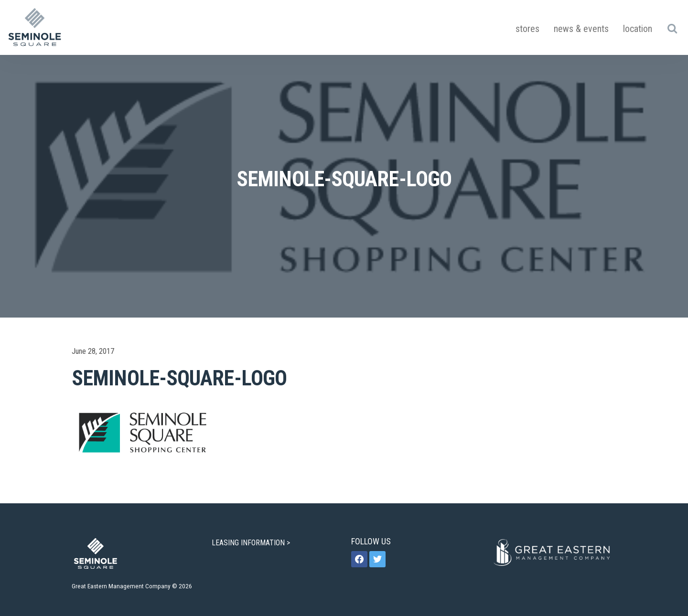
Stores (527, 29)
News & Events (581, 29)
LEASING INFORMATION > (252, 543)
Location (638, 29)
